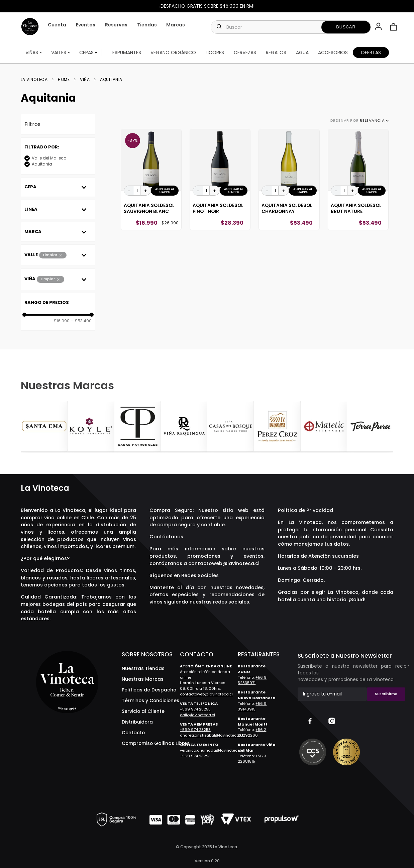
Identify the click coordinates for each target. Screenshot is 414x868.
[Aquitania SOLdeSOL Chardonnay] (289, 180)
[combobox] (291, 27)
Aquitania (111, 80)
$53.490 (81, 321)
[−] (129, 191)
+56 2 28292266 (252, 732)
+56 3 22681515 (252, 759)
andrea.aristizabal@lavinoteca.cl (212, 735)
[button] (379, 27)
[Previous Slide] (27, 427)
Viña (85, 80)
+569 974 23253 (195, 709)
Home (64, 80)
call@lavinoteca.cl (197, 715)
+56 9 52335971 (252, 680)
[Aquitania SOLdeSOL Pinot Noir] (220, 180)
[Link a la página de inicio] (36, 80)
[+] (145, 191)
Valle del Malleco (49, 158)
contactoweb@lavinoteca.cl (224, 563)
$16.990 (62, 321)
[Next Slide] (387, 427)
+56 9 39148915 (252, 706)
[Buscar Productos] (346, 27)
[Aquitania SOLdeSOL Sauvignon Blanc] (151, 180)
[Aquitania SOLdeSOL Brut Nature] (358, 180)
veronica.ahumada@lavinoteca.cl (212, 750)
